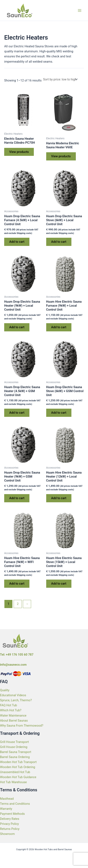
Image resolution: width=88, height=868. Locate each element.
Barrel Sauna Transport (16, 752)
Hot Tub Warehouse (13, 782)
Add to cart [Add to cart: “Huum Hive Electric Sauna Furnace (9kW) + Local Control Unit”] (59, 327)
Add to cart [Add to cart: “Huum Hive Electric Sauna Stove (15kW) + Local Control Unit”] (59, 584)
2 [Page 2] (18, 604)
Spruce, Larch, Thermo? (16, 700)
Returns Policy (10, 829)
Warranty (6, 809)
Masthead (7, 799)
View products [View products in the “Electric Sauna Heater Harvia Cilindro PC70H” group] (19, 152)
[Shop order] (60, 79)
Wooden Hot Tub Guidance (18, 777)
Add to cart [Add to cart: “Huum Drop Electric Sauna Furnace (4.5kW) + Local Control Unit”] (17, 242)
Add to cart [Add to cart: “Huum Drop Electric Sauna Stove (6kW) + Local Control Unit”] (59, 242)
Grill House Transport (14, 742)
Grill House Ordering (14, 747)
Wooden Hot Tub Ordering (18, 767)
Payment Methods (12, 814)
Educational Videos (13, 695)
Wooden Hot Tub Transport (18, 762)
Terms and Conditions (15, 804)
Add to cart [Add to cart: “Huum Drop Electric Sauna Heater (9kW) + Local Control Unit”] (17, 327)
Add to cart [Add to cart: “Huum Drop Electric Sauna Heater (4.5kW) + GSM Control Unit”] (17, 413)
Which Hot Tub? (11, 710)
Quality (5, 690)
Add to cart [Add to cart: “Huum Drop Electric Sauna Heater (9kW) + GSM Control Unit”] (17, 498)
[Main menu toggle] (80, 10)
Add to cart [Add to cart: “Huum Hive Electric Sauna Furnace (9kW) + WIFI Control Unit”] (17, 584)
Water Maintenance (13, 716)
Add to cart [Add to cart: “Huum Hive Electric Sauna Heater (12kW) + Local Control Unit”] (59, 498)
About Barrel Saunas (14, 721)
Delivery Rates (10, 819)
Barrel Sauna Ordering (15, 757)
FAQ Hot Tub (9, 705)
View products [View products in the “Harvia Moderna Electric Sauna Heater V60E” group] (61, 156)
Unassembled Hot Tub (15, 772)
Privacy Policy (9, 824)
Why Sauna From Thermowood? (22, 726)
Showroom (7, 834)
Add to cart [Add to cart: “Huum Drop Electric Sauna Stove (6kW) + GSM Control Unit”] (59, 413)
